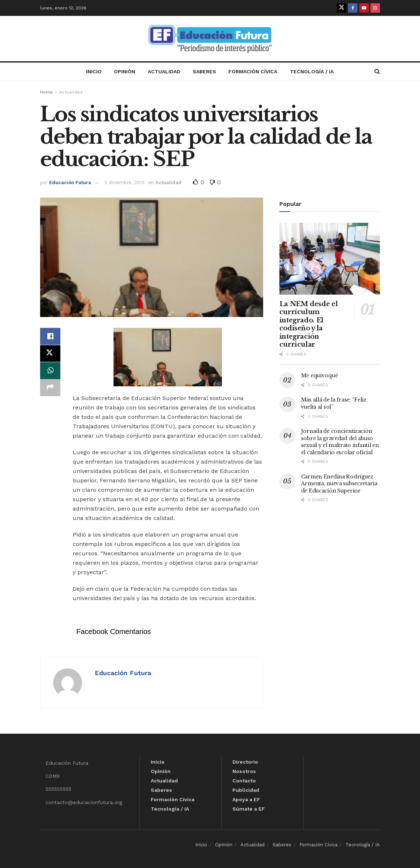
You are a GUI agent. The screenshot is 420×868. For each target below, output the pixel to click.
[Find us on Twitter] (342, 8)
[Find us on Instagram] (375, 8)
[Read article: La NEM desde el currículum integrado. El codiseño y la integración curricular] (330, 259)
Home (46, 92)
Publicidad (246, 790)
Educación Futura (70, 183)
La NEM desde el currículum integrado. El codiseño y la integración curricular (309, 324)
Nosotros (244, 771)
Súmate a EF (249, 809)
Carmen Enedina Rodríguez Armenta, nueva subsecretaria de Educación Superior (339, 484)
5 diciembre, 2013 (125, 183)
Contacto (244, 781)
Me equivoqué (320, 376)
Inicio (94, 71)
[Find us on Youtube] (364, 8)
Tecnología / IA (312, 71)
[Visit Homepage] (210, 39)
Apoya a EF (246, 799)
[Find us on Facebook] (353, 8)
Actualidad (164, 71)
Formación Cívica (253, 71)
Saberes (204, 71)
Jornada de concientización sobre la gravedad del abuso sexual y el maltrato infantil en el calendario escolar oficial (340, 442)
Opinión (125, 71)
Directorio (245, 762)
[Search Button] (377, 71)
